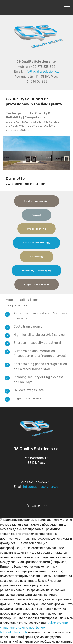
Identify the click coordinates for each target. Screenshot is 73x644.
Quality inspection (37, 201)
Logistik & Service (37, 284)
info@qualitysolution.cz (41, 72)
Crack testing (36, 229)
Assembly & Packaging (36, 271)
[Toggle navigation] (67, 6)
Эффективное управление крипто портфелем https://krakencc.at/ (34, 628)
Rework (37, 215)
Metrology (37, 257)
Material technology (36, 243)
